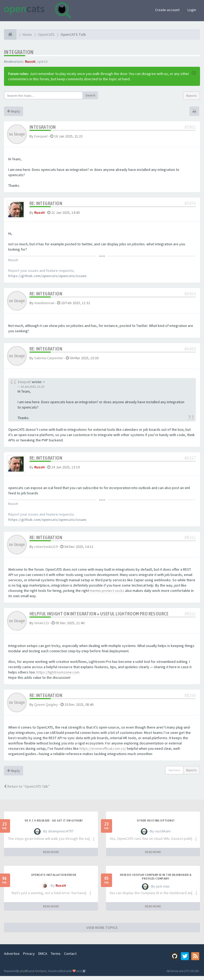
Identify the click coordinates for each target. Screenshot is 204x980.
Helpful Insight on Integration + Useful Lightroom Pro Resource (99, 618)
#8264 (190, 699)
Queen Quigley (46, 708)
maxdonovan (44, 305)
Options (174, 774)
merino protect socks (107, 595)
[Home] (10, 34)
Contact (70, 957)
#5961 (190, 127)
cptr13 (42, 61)
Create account (167, 10)
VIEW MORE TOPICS (102, 932)
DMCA (43, 957)
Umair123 (42, 627)
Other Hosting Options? (156, 824)
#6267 (190, 460)
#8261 (190, 541)
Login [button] (192, 10)
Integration (19, 52)
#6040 (190, 351)
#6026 (190, 296)
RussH (30, 61)
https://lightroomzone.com (58, 676)
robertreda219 (46, 551)
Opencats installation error (54, 879)
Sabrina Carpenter (49, 360)
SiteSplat (41, 975)
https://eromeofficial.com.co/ (103, 752)
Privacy (29, 957)
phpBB (24, 975)
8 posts (192, 96)
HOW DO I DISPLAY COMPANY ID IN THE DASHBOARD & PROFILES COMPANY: (156, 881)
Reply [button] (14, 111)
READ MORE (51, 856)
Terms (56, 957)
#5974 (190, 203)
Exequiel (41, 136)
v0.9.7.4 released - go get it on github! (54, 824)
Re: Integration (46, 203)
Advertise (12, 957)
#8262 (190, 618)
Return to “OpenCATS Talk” (27, 790)
